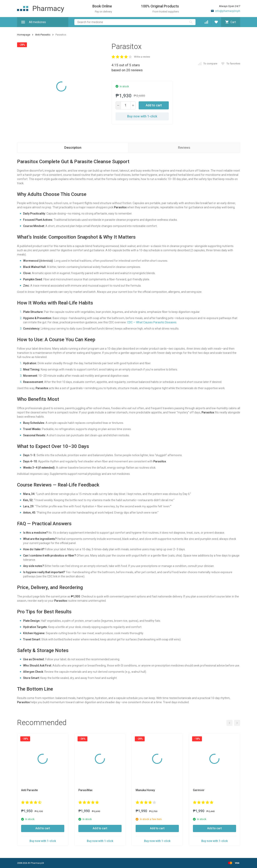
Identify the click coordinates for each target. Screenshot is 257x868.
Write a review (142, 57)
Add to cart (154, 105)
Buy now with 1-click (142, 116)
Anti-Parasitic (43, 35)
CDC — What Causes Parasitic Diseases (152, 322)
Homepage (24, 35)
